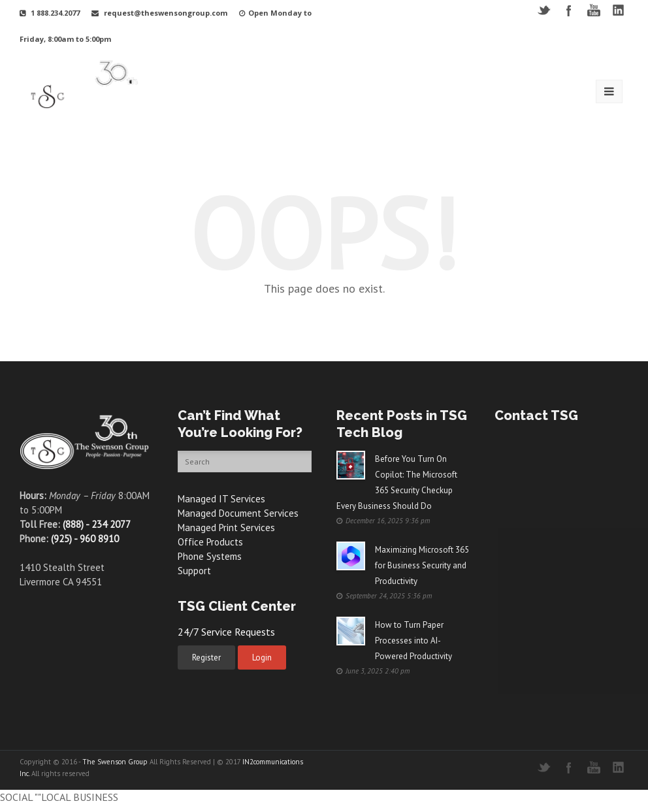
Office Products (210, 542)
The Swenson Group (115, 762)
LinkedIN (618, 10)
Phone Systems (210, 556)
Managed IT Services (221, 499)
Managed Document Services (238, 513)
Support (194, 571)
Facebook (569, 10)
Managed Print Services (226, 528)
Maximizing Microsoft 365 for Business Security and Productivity (422, 565)
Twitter (544, 10)
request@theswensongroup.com (166, 13)
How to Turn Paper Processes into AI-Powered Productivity (413, 641)
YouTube (593, 10)
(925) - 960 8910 (85, 539)
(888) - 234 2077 (97, 524)
